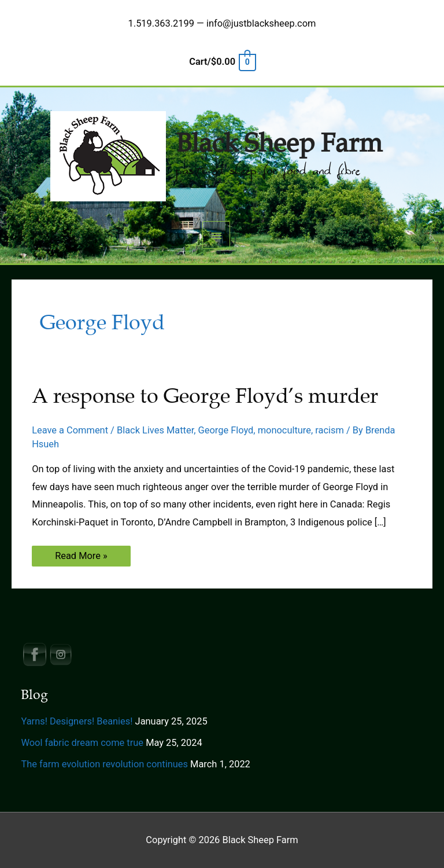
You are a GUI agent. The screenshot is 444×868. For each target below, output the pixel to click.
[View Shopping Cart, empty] (222, 62)
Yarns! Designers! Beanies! (77, 721)
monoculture (284, 430)
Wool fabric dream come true (82, 743)
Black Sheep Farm (279, 144)
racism (330, 430)
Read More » (81, 558)
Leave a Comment (70, 430)
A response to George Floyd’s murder (205, 396)
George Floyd (226, 430)
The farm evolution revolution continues (104, 764)
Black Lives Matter (155, 430)
